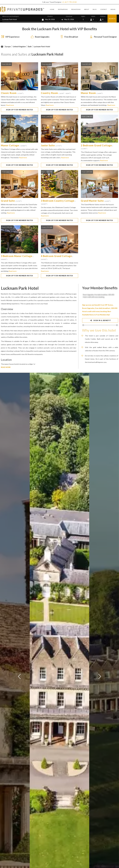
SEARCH (112, 19)
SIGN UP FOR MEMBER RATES (20, 110)
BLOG (95, 9)
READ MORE (6, 367)
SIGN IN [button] (113, 9)
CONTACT (104, 9)
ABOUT (87, 9)
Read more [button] (10, 105)
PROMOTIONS (76, 9)
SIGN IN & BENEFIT (100, 320)
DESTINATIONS (63, 9)
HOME (52, 9)
